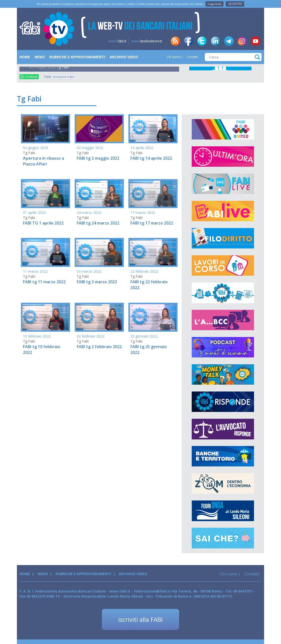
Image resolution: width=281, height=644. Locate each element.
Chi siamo (174, 57)
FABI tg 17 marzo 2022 (152, 223)
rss (175, 41)
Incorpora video (64, 77)
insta (242, 41)
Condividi (29, 77)
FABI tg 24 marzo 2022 (98, 223)
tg (229, 41)
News (40, 57)
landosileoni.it (147, 41)
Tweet (46, 77)
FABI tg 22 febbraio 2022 (149, 285)
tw (202, 41)
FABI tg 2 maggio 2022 (98, 158)
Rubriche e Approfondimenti (77, 57)
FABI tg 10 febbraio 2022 (42, 349)
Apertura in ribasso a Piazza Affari (44, 161)
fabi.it (117, 41)
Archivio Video (124, 57)
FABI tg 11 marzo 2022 (44, 282)
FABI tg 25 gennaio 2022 (149, 349)
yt (256, 41)
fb (189, 41)
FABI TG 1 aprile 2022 (43, 223)
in (215, 41)
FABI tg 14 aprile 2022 (151, 158)
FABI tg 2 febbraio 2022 (99, 347)
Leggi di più (215, 4)
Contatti (192, 57)
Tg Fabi (63, 67)
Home (25, 57)
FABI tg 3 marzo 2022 (97, 282)
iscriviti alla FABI (140, 619)
